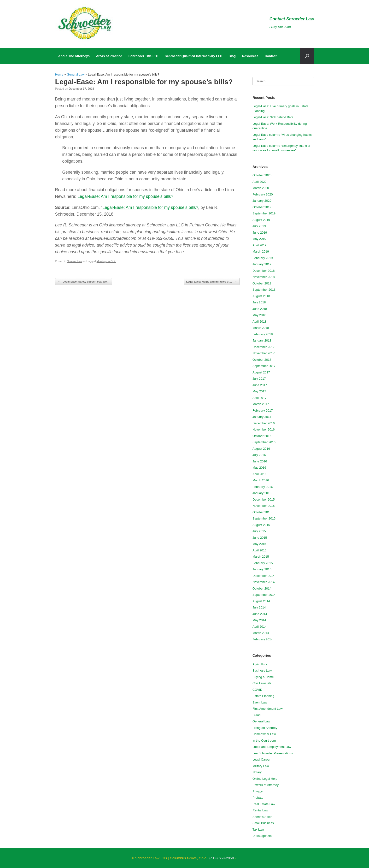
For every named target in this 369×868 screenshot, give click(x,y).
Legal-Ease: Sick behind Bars (273, 117)
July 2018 (259, 302)
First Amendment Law (268, 709)
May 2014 (259, 620)
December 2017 (264, 347)
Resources (250, 56)
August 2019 (261, 220)
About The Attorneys (74, 56)
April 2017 (260, 398)
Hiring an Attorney (265, 728)
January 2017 (262, 417)
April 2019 (260, 245)
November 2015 (264, 506)
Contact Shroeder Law (292, 19)
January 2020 (262, 201)
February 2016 (263, 487)
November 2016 (264, 429)
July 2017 (259, 379)
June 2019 (260, 233)
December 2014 (264, 576)
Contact (271, 56)
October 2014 (262, 588)
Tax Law (258, 830)
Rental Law (260, 810)
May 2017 (259, 391)
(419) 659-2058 (280, 27)
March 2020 (261, 188)
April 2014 (260, 627)
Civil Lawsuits (262, 683)
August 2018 (261, 296)
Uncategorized (263, 836)
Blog (232, 56)
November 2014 (264, 582)
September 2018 (264, 290)
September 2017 (264, 366)
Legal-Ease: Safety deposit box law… (84, 282)
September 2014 (264, 595)
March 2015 (261, 557)
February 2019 (263, 258)
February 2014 (263, 639)
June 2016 (260, 461)
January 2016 (262, 493)
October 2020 (262, 175)
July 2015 (259, 531)
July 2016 (259, 455)
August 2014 (261, 601)
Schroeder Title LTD (143, 56)
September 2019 (264, 213)
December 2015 (264, 499)
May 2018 (259, 315)
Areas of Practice (109, 56)
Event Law (260, 702)
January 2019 (262, 264)
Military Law (261, 766)
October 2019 (262, 207)
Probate (258, 798)
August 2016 (261, 449)
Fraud (257, 715)
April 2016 (260, 474)
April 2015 (260, 550)
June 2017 (260, 385)
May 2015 (259, 544)
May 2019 (259, 239)
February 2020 (263, 194)
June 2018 (260, 309)
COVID (257, 690)
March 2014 (261, 633)
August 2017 (261, 372)
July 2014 (259, 607)
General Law (76, 74)
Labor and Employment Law (272, 747)
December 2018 (264, 271)
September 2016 (264, 442)
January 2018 (262, 340)
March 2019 (261, 251)
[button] (307, 56)
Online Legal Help (265, 779)
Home (59, 74)
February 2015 (263, 563)
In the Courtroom (264, 741)
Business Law (262, 670)
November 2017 (264, 353)
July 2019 (259, 226)
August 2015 (261, 525)
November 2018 (264, 277)
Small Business (263, 823)
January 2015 (262, 569)
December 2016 (264, 423)
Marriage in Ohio (106, 261)
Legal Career (261, 759)
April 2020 (260, 182)
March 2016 (261, 480)
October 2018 (262, 283)
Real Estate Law (264, 804)
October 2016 (262, 436)
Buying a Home (263, 677)
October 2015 (262, 512)
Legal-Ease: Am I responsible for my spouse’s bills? (125, 196)
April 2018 (260, 322)
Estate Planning (263, 696)
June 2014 (260, 614)
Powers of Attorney (266, 785)
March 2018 (261, 328)
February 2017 (263, 410)
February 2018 (263, 334)
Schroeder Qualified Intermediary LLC (193, 56)
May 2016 (259, 468)
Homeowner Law (264, 734)
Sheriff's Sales (262, 817)
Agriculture (260, 664)
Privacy (258, 791)
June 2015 (260, 538)
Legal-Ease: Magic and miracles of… (212, 282)
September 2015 (264, 518)
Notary (257, 772)
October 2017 (262, 360)
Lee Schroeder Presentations (273, 753)
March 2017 (261, 404)
